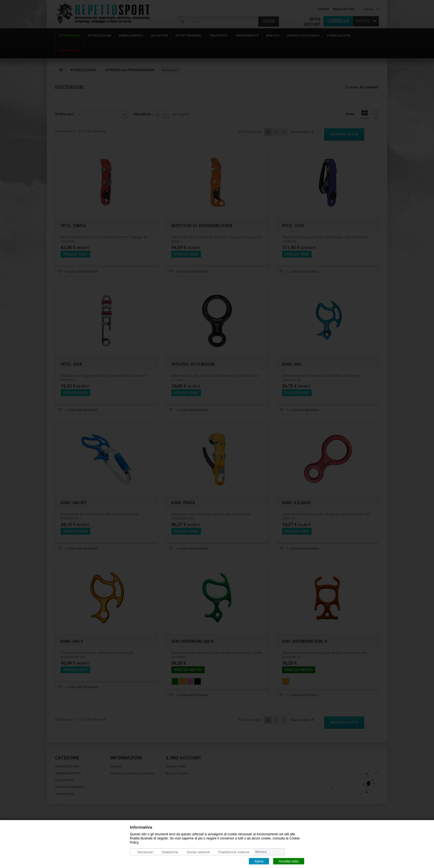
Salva (259, 861)
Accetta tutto (289, 861)
